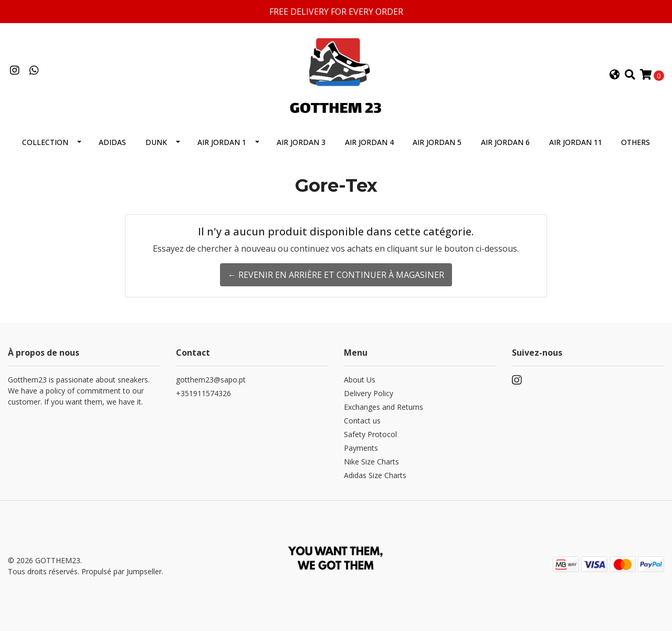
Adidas (112, 142)
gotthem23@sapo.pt (211, 380)
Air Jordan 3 (301, 142)
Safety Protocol (370, 434)
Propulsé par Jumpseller (122, 571)
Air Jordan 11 (576, 142)
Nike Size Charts (371, 462)
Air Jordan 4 (369, 142)
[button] (615, 75)
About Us (360, 380)
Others (636, 142)
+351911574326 (203, 393)
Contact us (362, 421)
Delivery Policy (369, 393)
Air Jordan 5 (437, 142)
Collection (45, 142)
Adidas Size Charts (375, 475)
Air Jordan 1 (222, 142)
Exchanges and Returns (384, 407)
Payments (361, 448)
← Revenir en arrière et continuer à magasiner (336, 275)
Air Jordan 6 (505, 142)
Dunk (156, 142)
